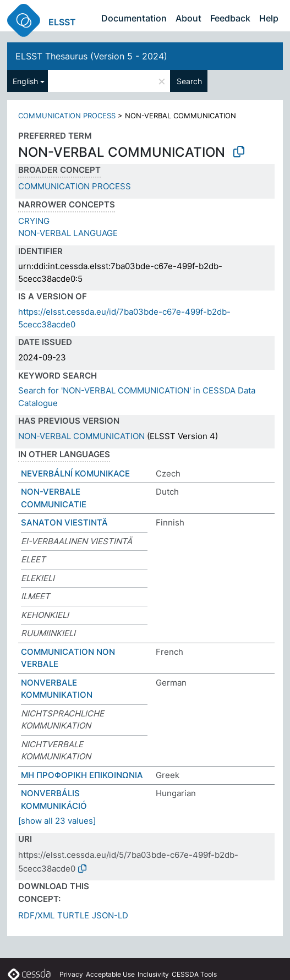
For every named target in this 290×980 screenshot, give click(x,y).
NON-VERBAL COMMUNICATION (81, 436)
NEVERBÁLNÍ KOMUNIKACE (75, 473)
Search (189, 81)
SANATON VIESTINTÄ (64, 522)
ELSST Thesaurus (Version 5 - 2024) (91, 56)
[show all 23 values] (57, 821)
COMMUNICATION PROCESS (67, 116)
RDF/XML (36, 915)
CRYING (34, 221)
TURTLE (73, 915)
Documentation (134, 18)
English (25, 81)
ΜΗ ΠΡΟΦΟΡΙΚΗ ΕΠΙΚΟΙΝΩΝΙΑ (82, 775)
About (188, 18)
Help (269, 18)
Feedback (230, 18)
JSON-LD (110, 915)
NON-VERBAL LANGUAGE (68, 233)
